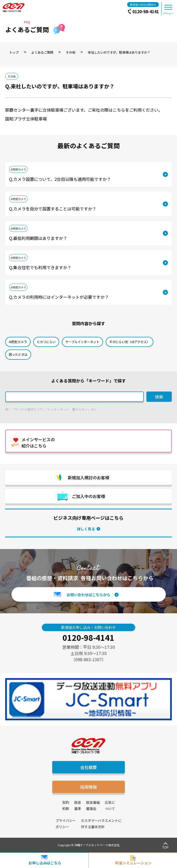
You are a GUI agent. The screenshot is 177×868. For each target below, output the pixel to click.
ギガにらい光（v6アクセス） (130, 342)
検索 (159, 397)
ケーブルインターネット (82, 342)
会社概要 (88, 767)
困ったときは (18, 354)
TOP (165, 847)
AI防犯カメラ (18, 169)
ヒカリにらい (46, 342)
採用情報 (88, 787)
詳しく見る (86, 529)
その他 (12, 76)
